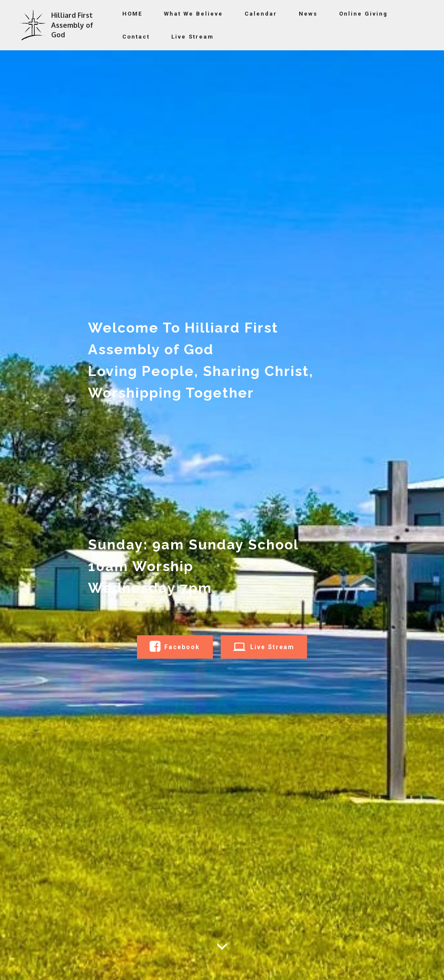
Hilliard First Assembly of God (72, 25)
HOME (132, 14)
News (308, 14)
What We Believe (193, 14)
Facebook (175, 647)
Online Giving (363, 14)
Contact (136, 37)
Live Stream (193, 37)
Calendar (261, 14)
